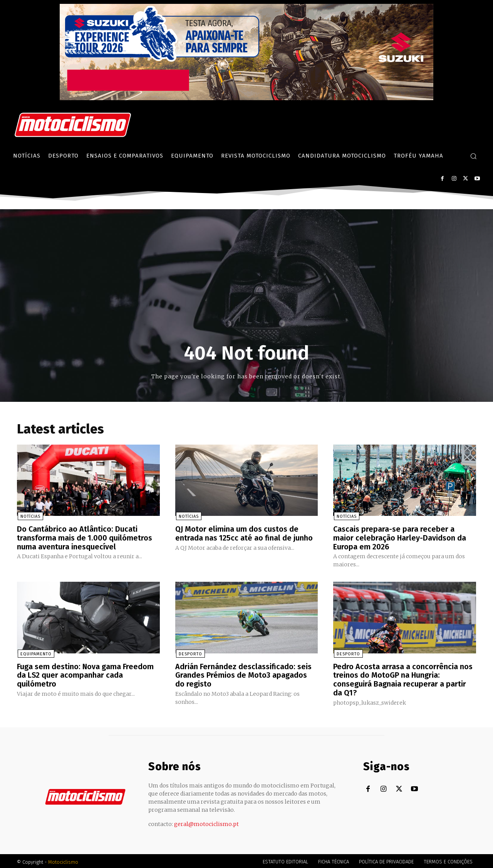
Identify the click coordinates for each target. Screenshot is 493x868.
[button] (473, 156)
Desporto (190, 653)
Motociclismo (63, 860)
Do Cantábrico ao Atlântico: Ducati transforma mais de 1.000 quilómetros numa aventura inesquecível (85, 538)
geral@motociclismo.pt (206, 822)
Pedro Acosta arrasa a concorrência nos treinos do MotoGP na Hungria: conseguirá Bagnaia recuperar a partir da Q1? (403, 678)
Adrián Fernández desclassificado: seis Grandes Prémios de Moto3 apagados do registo (243, 674)
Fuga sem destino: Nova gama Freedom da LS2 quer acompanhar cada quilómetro (86, 674)
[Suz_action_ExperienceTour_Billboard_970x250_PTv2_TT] (246, 98)
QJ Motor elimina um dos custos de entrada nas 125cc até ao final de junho (244, 534)
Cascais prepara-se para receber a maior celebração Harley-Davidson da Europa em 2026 (400, 538)
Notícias (30, 517)
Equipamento (35, 653)
